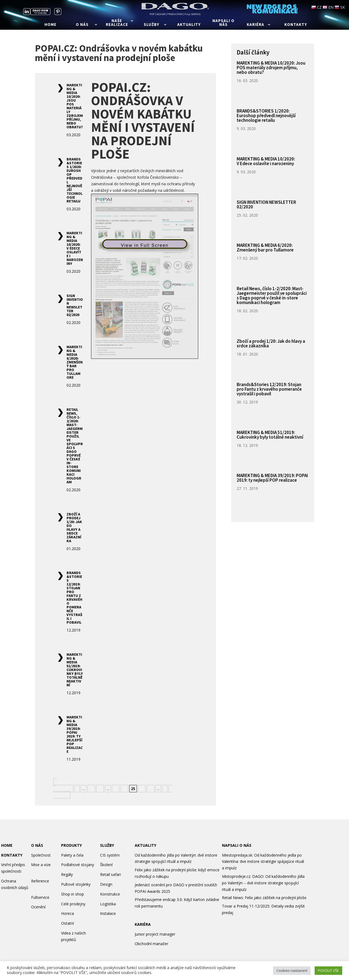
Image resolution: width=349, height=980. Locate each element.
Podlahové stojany (78, 865)
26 (142, 789)
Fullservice (40, 897)
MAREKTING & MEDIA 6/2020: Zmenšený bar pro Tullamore (75, 362)
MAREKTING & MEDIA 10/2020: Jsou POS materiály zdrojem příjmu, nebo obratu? (75, 106)
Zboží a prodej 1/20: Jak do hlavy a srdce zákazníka (74, 527)
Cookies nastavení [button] (292, 970)
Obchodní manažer (151, 944)
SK (340, 7)
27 (151, 789)
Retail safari (110, 874)
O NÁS (37, 845)
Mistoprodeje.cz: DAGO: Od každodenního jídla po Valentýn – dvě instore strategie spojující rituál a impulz (263, 883)
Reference (40, 881)
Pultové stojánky (76, 884)
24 (124, 789)
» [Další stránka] (165, 789)
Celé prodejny (73, 904)
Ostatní (67, 923)
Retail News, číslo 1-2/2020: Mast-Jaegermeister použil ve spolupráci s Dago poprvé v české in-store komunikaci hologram (75, 446)
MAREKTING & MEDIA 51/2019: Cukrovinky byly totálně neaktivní (75, 670)
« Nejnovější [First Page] (62, 785)
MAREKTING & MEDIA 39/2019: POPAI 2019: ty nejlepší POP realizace (75, 734)
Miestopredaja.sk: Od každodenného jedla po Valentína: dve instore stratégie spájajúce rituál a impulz (263, 862)
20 (100, 789)
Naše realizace (117, 23)
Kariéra (255, 25)
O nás (82, 25)
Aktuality (189, 25)
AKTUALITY (145, 845)
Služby (151, 25)
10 (91, 789)
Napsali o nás (223, 23)
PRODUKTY (71, 845)
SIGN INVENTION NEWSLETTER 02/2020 (75, 305)
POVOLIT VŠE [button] (328, 970)
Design (106, 884)
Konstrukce (110, 894)
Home (50, 25)
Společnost (41, 855)
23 (116, 789)
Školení (106, 865)
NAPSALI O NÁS (237, 845)
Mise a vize (41, 865)
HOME (7, 845)
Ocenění (38, 907)
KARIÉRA (143, 924)
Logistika (108, 904)
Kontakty (296, 25)
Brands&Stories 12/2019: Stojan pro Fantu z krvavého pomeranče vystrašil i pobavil (74, 597)
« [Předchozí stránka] (77, 789)
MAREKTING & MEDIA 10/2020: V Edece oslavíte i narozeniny (75, 248)
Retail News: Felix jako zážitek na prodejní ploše (264, 898)
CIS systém (110, 855)
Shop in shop (73, 894)
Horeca (67, 913)
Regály (67, 874)
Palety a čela (72, 855)
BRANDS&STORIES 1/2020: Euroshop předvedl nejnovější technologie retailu (75, 180)
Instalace (108, 913)
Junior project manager (155, 934)
